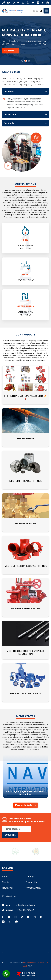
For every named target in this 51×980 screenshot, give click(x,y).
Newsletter (8, 888)
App (34, 975)
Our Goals (9, 123)
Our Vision (9, 91)
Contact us (31, 882)
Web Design (27, 975)
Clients (6, 882)
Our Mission (10, 114)
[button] (22, 61)
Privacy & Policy (33, 888)
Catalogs (30, 876)
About (5, 876)
